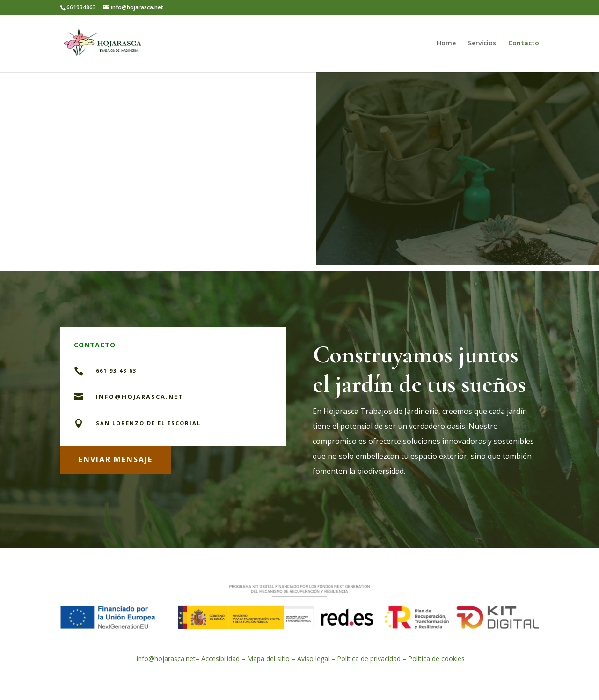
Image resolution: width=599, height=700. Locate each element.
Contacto (524, 44)
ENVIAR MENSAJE (116, 459)
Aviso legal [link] (313, 659)
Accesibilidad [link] (220, 659)
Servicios (482, 44)
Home (446, 44)
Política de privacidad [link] (370, 659)
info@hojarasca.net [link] (166, 659)
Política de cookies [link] (436, 659)
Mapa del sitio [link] (268, 659)
